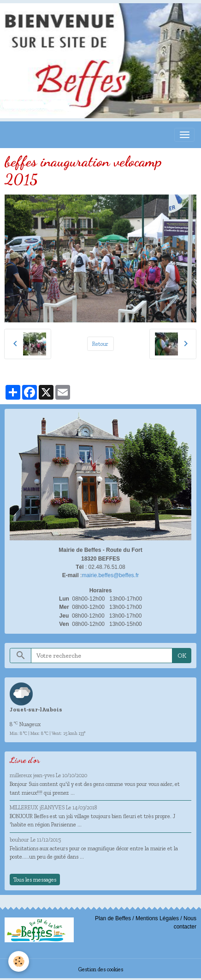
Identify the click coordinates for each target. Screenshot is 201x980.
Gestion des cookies (101, 969)
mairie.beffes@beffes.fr (110, 575)
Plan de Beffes (113, 918)
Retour (100, 344)
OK (182, 656)
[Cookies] (19, 961)
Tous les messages (35, 880)
